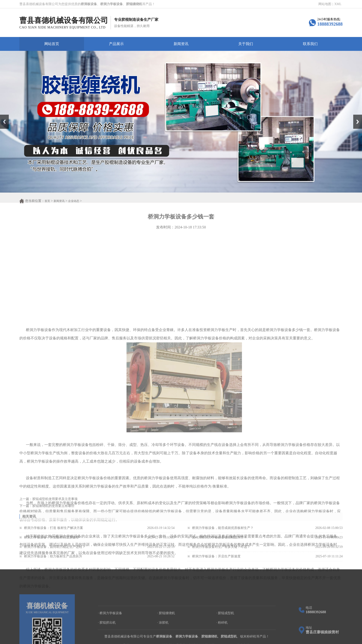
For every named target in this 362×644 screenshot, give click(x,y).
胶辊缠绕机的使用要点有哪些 (53, 510)
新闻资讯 (181, 44)
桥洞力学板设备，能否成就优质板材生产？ (223, 533)
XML (338, 4)
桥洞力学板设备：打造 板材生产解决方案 (54, 533)
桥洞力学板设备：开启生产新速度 (216, 562)
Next (356, 116)
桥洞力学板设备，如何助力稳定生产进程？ (55, 552)
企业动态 (74, 206)
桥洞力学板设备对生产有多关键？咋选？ (221, 552)
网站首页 (52, 44)
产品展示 (116, 44)
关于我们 (246, 44)
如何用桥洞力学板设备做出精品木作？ (220, 543)
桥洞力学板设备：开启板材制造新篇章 (51, 543)
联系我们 (310, 44)
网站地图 (325, 4)
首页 (47, 206)
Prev (3, 116)
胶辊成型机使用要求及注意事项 (55, 503)
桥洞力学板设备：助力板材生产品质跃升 (53, 562)
